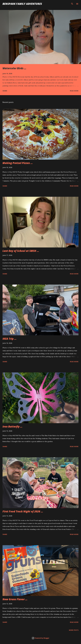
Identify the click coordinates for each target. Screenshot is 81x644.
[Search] (72, 4)
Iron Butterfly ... (12, 426)
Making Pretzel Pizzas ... (18, 163)
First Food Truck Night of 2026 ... (23, 511)
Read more (74, 91)
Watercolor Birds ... (14, 68)
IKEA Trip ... (9, 339)
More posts (74, 630)
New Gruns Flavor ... (15, 599)
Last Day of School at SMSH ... (21, 251)
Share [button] (5, 91)
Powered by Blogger (40, 638)
